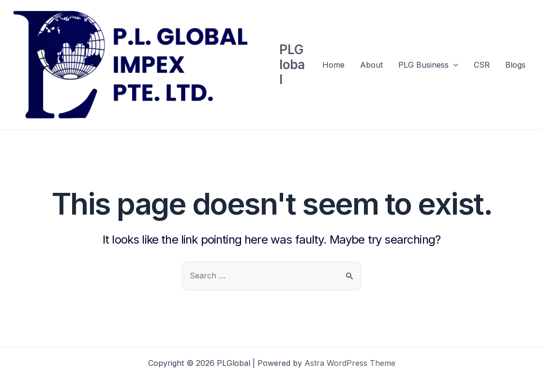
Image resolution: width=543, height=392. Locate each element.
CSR (482, 65)
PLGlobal (292, 65)
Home (333, 65)
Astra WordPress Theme (350, 363)
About (371, 65)
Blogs (515, 65)
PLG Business (428, 65)
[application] (453, 65)
